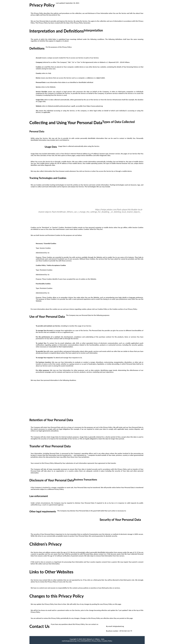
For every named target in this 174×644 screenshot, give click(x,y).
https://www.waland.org (95, 106)
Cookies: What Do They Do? (93, 229)
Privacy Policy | (97, 641)
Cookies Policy (107, 641)
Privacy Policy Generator (82, 23)
